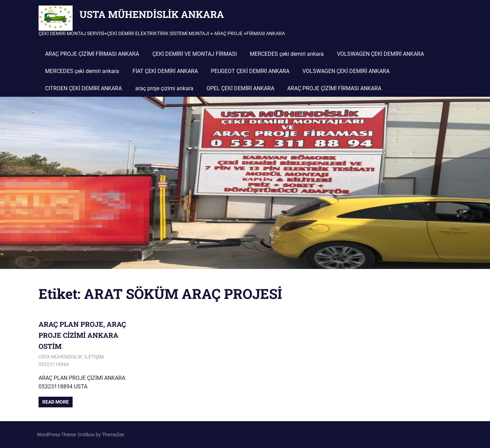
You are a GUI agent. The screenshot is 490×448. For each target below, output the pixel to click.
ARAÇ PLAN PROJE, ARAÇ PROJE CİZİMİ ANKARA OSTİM (82, 335)
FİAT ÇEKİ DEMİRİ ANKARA (165, 71)
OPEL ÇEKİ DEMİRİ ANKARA (240, 88)
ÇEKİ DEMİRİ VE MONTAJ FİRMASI (195, 54)
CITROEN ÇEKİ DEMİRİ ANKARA (83, 88)
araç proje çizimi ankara (164, 88)
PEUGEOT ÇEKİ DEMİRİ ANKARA (250, 71)
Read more (56, 402)
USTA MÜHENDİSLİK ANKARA (152, 14)
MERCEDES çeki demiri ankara (287, 54)
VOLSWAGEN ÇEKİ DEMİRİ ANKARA (380, 54)
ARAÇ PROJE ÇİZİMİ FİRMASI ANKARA (92, 54)
